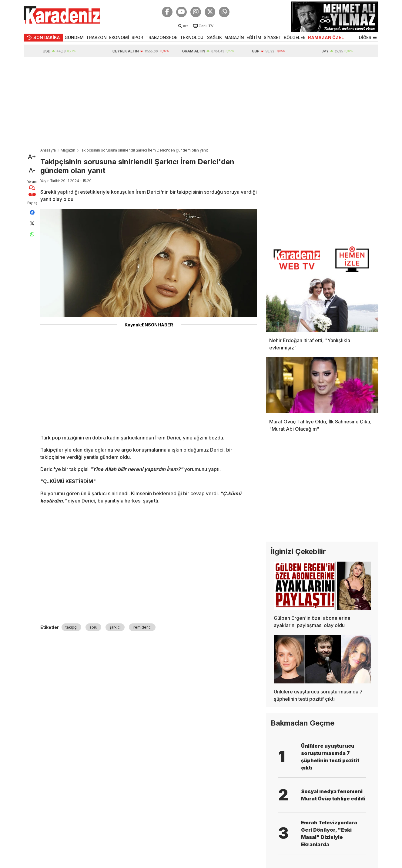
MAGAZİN (234, 37)
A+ (32, 157)
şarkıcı (115, 627)
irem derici (142, 627)
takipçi (71, 627)
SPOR (137, 37)
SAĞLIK (214, 37)
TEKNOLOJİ (192, 37)
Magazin (68, 150)
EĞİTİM (254, 37)
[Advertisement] (201, 102)
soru (93, 627)
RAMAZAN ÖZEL (326, 37)
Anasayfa (48, 150)
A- (32, 170)
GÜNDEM (74, 37)
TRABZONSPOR (162, 37)
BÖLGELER (295, 37)
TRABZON (96, 37)
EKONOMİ (119, 37)
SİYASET (273, 37)
